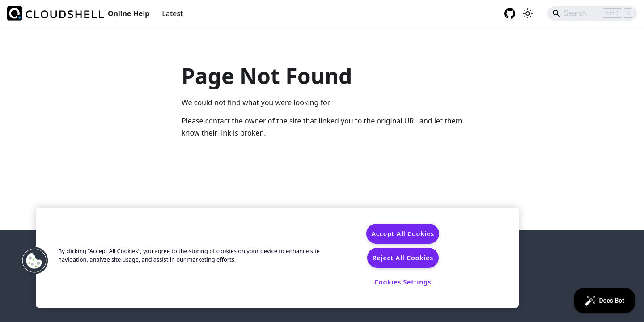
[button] (34, 261)
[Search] (592, 13)
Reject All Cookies (403, 258)
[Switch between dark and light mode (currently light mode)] (528, 13)
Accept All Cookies (403, 234)
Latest (172, 13)
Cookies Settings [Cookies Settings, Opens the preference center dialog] (403, 282)
